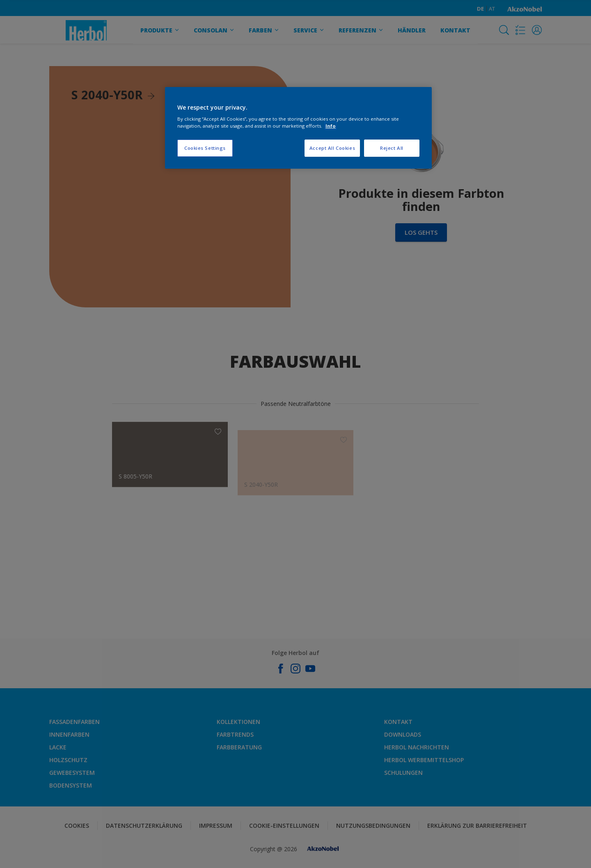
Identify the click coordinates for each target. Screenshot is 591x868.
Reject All (392, 148)
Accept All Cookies (332, 148)
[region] (298, 128)
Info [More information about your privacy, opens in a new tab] (331, 126)
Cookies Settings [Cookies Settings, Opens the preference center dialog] (205, 148)
